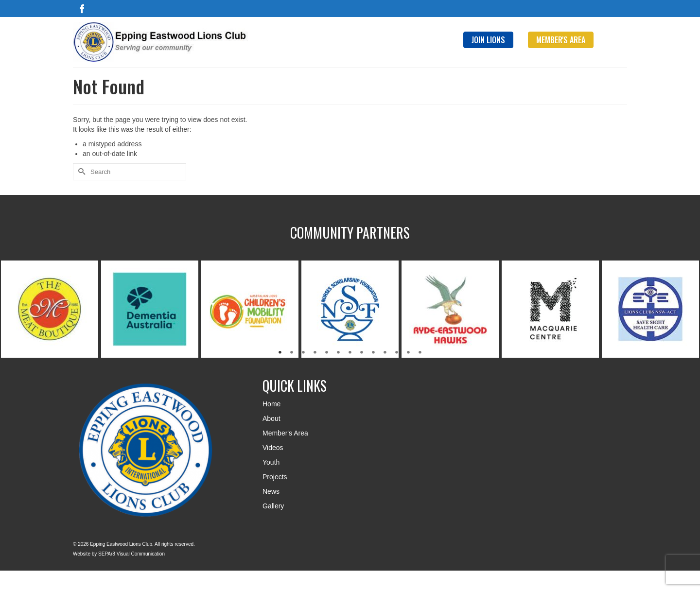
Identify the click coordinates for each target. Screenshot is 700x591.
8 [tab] (362, 353)
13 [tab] (420, 353)
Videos (273, 448)
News (271, 491)
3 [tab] (303, 353)
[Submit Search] (80, 172)
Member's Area (285, 433)
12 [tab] (408, 353)
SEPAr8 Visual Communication (131, 554)
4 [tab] (315, 353)
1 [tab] (280, 353)
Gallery (273, 506)
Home (271, 404)
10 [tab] (385, 353)
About (271, 418)
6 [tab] (338, 353)
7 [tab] (350, 353)
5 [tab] (327, 353)
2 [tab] (292, 353)
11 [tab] (397, 353)
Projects (275, 477)
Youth (271, 462)
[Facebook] (82, 9)
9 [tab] (373, 353)
